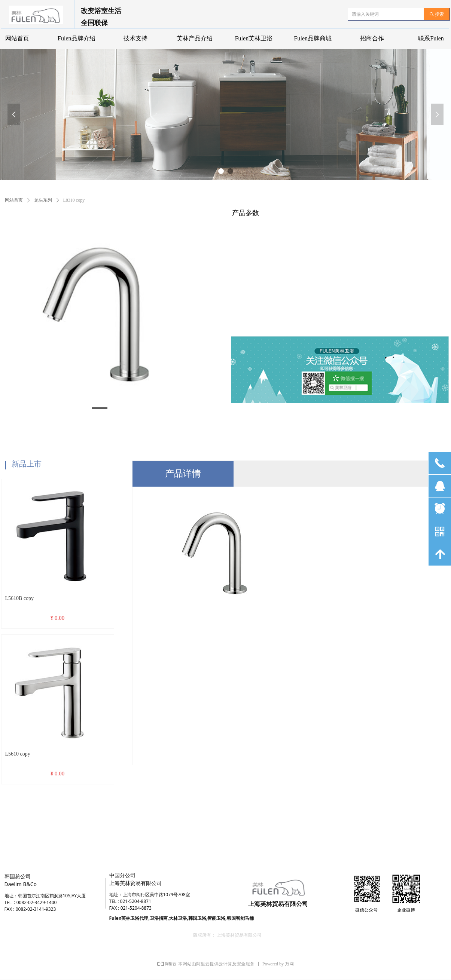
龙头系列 (43, 200)
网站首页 (14, 200)
